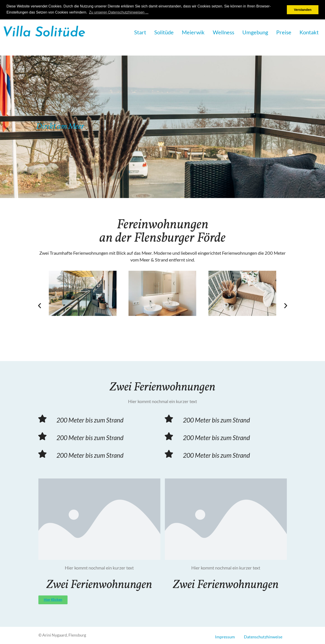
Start (140, 32)
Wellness (223, 32)
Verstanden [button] (303, 10)
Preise (284, 32)
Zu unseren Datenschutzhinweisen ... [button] (119, 12)
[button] (40, 306)
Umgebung (255, 32)
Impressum (225, 637)
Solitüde (164, 32)
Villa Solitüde (44, 33)
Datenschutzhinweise (263, 637)
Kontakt (309, 32)
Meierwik (193, 32)
